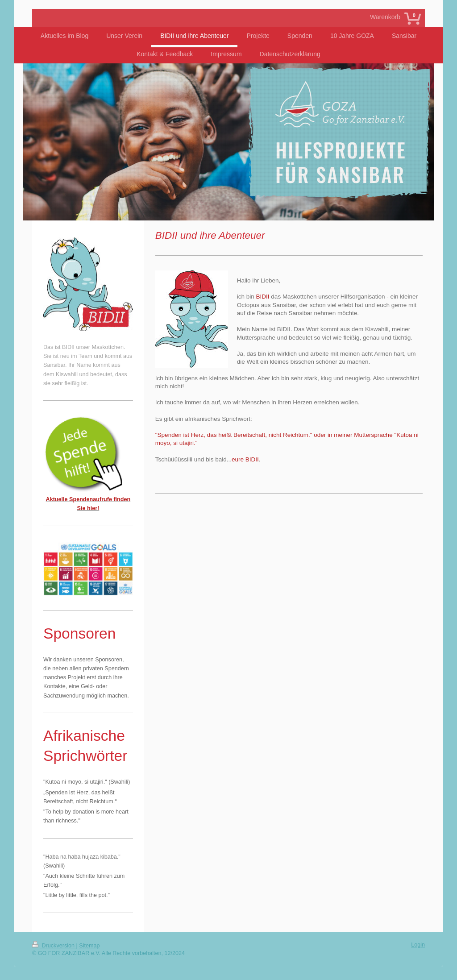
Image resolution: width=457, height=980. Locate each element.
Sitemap (89, 946)
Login (418, 945)
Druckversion (54, 946)
